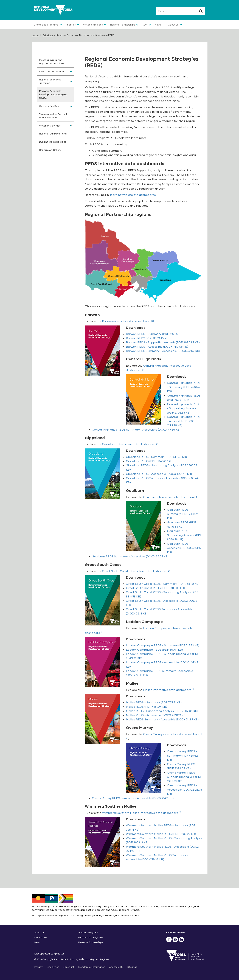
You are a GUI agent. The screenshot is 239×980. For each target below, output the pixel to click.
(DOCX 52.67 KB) (163, 351)
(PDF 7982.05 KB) (162, 711)
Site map (132, 967)
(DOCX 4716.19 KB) (156, 715)
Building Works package (53, 142)
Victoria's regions (93, 25)
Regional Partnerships (123, 25)
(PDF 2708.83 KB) (184, 408)
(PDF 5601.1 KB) (154, 650)
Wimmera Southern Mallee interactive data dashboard (141, 813)
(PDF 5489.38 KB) (155, 588)
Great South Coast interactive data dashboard (136, 571)
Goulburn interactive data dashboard (170, 497)
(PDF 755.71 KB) (154, 703)
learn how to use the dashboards (133, 195)
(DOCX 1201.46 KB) (159, 474)
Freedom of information (92, 967)
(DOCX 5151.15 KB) (184, 548)
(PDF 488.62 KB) (182, 756)
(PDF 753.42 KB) (163, 584)
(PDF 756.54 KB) (184, 387)
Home (35, 35)
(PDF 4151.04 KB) (147, 707)
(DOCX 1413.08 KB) (157, 347)
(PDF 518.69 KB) (156, 457)
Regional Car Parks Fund (53, 134)
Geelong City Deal (49, 106)
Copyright (68, 967)
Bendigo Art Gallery (50, 150)
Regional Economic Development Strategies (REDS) (53, 95)
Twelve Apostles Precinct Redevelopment (53, 116)
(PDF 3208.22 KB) (161, 834)
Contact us (41, 937)
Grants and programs (46, 25)
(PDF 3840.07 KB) (150, 461)
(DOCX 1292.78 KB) (184, 421)
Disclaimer (53, 967)
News (158, 25)
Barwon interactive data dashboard (128, 321)
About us (173, 25)
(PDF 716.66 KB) (155, 334)
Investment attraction (51, 71)
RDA (145, 25)
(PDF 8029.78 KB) (185, 535)
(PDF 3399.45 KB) (148, 338)
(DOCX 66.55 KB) (130, 557)
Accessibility (116, 967)
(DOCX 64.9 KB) (133, 798)
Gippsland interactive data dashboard (130, 444)
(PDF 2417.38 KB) (185, 777)
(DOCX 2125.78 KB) (185, 790)
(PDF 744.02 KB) (182, 514)
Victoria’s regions (88, 933)
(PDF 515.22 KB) (163, 645)
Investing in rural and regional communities (52, 62)
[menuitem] (56, 62)
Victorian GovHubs (50, 126)
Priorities (71, 25)
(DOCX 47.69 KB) (136, 430)
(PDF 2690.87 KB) (163, 342)
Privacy (38, 967)
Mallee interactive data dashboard (168, 690)
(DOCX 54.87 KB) (162, 720)
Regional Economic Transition (50, 81)
